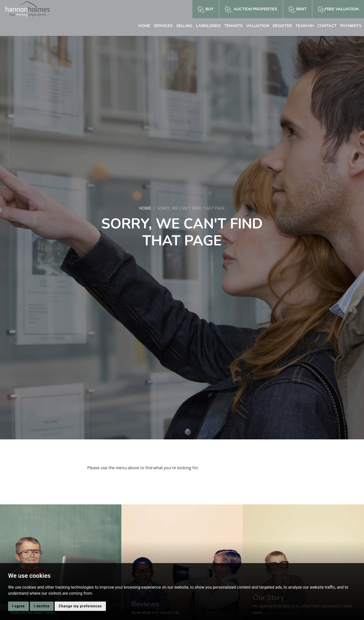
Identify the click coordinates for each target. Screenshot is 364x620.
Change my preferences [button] (80, 606)
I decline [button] (42, 606)
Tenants (232, 26)
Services (160, 26)
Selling (181, 26)
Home (140, 26)
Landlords (206, 26)
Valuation (256, 26)
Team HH (304, 26)
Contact (326, 26)
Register (281, 26)
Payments (350, 26)
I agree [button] (18, 606)
